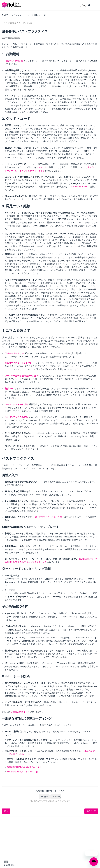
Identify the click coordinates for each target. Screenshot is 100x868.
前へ (6, 811)
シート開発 (32, 15)
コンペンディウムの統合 (16, 417)
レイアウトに (43, 167)
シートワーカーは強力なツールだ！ (22, 376)
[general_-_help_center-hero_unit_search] (50, 23)
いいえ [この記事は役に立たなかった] (58, 796)
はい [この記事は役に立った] (46, 796)
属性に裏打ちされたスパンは (48, 517)
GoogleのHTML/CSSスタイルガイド (25, 767)
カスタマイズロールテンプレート (20, 363)
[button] (95, 5)
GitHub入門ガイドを (20, 712)
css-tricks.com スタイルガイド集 (23, 772)
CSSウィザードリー (14, 353)
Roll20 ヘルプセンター (13, 15)
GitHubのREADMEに (80, 187)
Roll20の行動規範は (14, 61)
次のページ (91, 811)
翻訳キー (9, 389)
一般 (44, 15)
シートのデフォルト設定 (16, 404)
